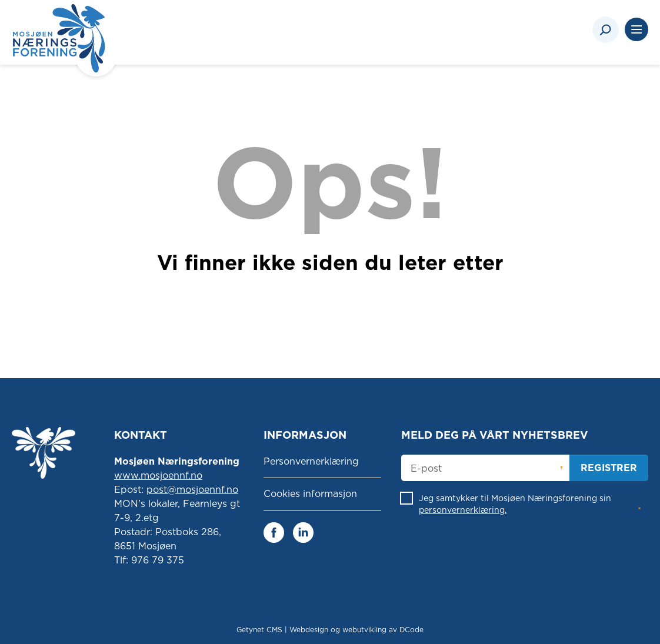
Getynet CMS (259, 630)
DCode (411, 630)
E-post (426, 469)
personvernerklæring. (463, 510)
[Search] (606, 30)
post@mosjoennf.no (192, 490)
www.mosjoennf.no (158, 476)
